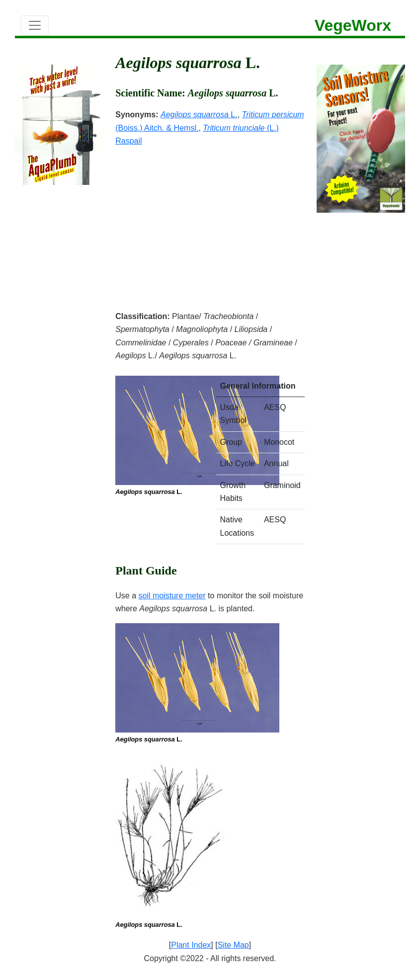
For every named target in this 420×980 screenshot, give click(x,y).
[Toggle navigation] (35, 25)
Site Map (233, 945)
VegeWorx (353, 25)
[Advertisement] (210, 222)
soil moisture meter (172, 596)
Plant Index (191, 945)
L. (199, 115)
